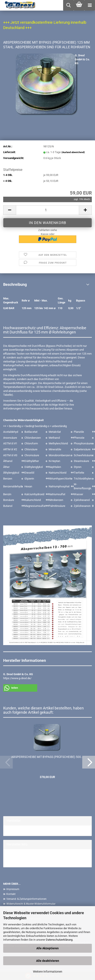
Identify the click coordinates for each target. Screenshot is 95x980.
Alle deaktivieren (48, 961)
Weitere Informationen (48, 972)
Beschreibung (15, 284)
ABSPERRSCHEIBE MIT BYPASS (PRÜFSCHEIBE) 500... (47, 757)
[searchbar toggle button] (68, 5)
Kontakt (11, 894)
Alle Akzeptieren (47, 948)
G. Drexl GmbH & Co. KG (82, 59)
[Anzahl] (47, 210)
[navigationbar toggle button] (90, 5)
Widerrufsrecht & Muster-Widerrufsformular (31, 904)
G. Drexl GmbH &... (18, 830)
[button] (10, 210)
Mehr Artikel (14, 862)
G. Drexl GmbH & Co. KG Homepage (28, 858)
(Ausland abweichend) (73, 152)
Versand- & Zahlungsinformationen (26, 899)
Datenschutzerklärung (59, 940)
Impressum (13, 889)
